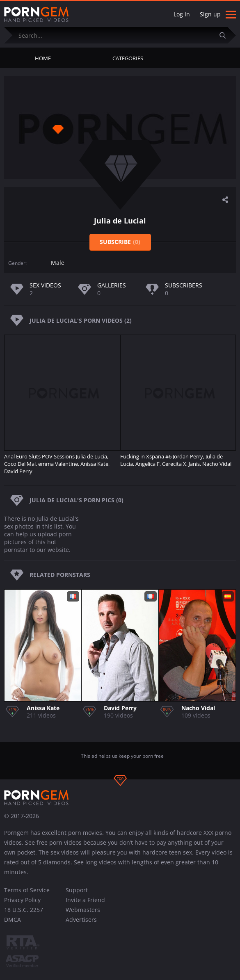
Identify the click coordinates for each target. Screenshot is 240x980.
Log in (182, 14)
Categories (128, 58)
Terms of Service (27, 890)
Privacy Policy (22, 900)
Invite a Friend (85, 900)
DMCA (13, 920)
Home (43, 58)
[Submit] (226, 35)
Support (77, 890)
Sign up (210, 14)
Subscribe (120, 242)
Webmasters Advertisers (83, 915)
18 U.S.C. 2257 (24, 910)
